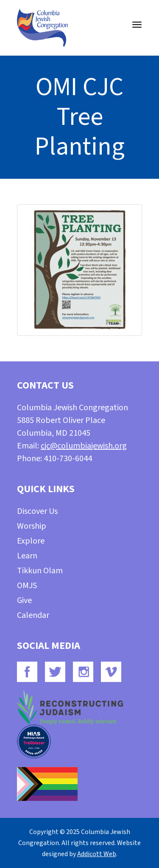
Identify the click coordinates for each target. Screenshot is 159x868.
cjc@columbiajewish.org (84, 446)
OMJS (27, 586)
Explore (31, 541)
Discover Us (37, 511)
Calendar (33, 615)
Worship (32, 526)
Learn (27, 556)
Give (24, 600)
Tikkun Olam (40, 571)
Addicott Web (97, 854)
